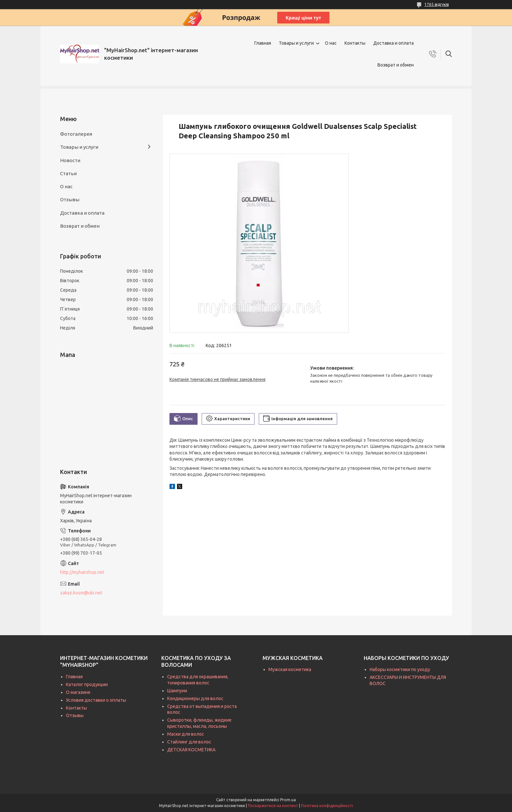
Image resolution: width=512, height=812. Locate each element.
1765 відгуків (437, 4)
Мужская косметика (290, 669)
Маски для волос (186, 734)
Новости (70, 160)
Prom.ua (288, 800)
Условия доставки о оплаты (96, 700)
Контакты (355, 43)
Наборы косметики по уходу (400, 669)
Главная (263, 43)
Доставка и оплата (393, 43)
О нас (331, 43)
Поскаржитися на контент (273, 806)
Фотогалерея (76, 134)
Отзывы (70, 199)
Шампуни (177, 691)
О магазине (78, 692)
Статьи (68, 173)
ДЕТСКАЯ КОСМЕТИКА (191, 750)
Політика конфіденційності (327, 806)
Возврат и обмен (396, 65)
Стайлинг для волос (189, 742)
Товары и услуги (296, 43)
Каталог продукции (87, 684)
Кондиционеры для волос (195, 698)
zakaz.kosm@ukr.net (81, 593)
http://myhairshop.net (82, 572)
